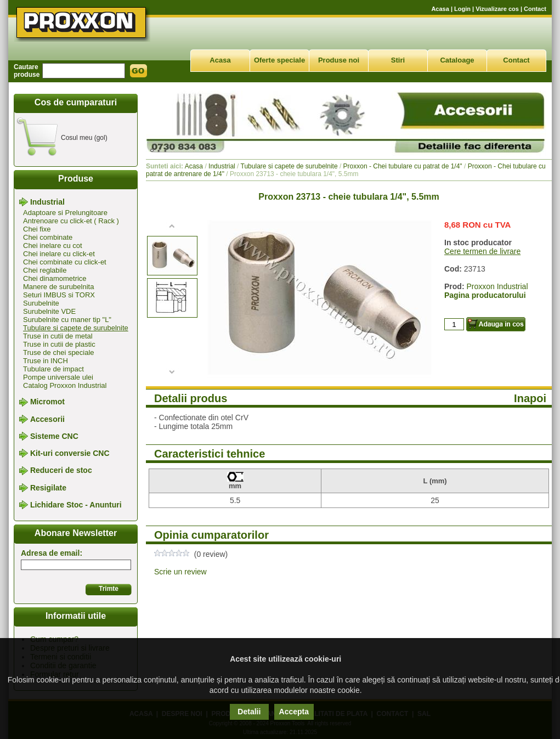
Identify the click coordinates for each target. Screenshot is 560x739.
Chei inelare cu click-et (59, 254)
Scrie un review (180, 572)
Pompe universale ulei (58, 377)
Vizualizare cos (497, 9)
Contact (535, 9)
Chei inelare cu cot (53, 246)
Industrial (47, 202)
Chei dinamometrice (55, 278)
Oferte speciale (279, 60)
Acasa (440, 9)
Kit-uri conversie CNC (70, 453)
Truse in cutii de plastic (59, 344)
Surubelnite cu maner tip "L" (67, 320)
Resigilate (48, 488)
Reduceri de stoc (61, 471)
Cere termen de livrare (482, 251)
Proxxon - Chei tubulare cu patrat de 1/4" (403, 166)
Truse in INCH (46, 361)
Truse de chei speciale (59, 352)
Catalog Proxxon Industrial (65, 385)
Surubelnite (41, 303)
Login (462, 9)
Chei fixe (37, 229)
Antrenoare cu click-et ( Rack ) (71, 221)
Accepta (294, 712)
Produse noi (339, 60)
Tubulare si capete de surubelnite (76, 328)
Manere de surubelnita (58, 287)
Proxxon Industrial (497, 286)
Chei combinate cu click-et (65, 262)
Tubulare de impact (53, 369)
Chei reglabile (45, 270)
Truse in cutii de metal (58, 336)
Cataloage (457, 60)
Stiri (398, 60)
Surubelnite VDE (49, 311)
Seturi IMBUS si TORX (59, 295)
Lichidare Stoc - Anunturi (76, 505)
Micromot (47, 402)
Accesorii (47, 419)
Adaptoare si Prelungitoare (65, 213)
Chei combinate (48, 237)
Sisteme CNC (54, 436)
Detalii (249, 712)
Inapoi (530, 398)
